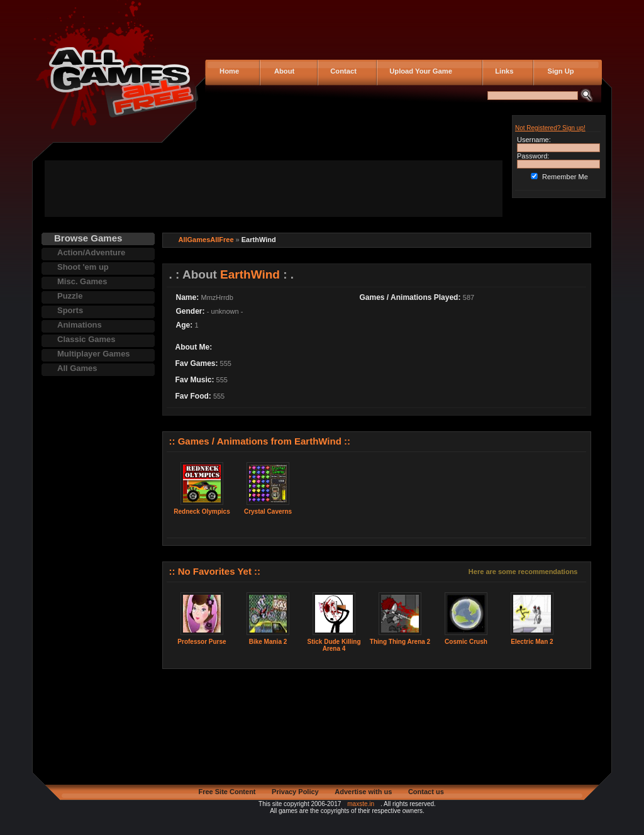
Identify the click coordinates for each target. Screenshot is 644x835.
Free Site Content (227, 792)
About (281, 71)
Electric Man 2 (532, 642)
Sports (70, 310)
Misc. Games (82, 281)
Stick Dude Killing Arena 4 (334, 645)
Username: (534, 140)
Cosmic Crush (466, 642)
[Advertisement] (274, 189)
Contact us (426, 792)
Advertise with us (363, 792)
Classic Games (86, 339)
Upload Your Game (419, 71)
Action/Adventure (91, 252)
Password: (533, 156)
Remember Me (565, 177)
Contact (341, 71)
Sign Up (557, 71)
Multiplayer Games (94, 354)
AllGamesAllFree (206, 240)
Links (502, 71)
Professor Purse (202, 642)
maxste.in (361, 804)
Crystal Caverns (268, 512)
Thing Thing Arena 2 (400, 642)
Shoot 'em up (83, 267)
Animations (80, 325)
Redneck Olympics (202, 512)
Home (228, 71)
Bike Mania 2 (268, 642)
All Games (77, 368)
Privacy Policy (295, 792)
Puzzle (70, 296)
